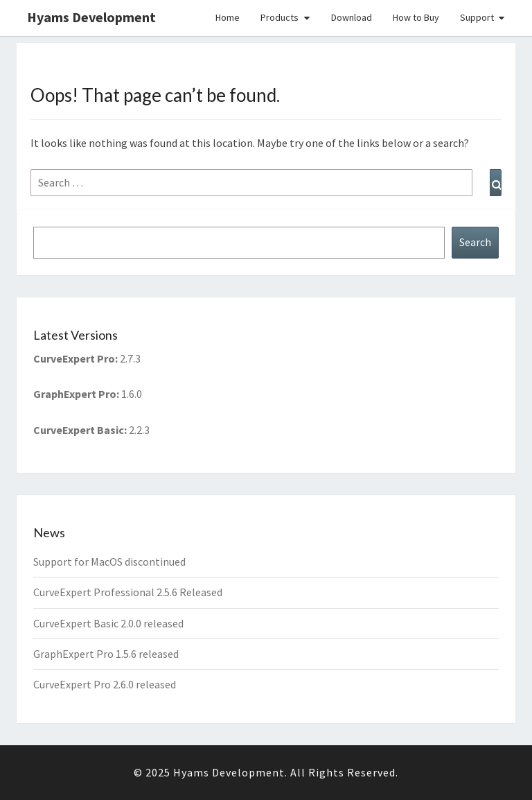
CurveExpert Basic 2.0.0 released (108, 623)
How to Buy (416, 17)
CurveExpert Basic (79, 430)
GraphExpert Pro (75, 394)
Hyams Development (91, 17)
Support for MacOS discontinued (109, 562)
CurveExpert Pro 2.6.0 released (105, 684)
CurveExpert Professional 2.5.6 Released (128, 592)
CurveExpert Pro (74, 358)
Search (475, 242)
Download (352, 17)
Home (228, 17)
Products (280, 17)
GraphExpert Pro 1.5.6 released (106, 654)
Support (477, 17)
